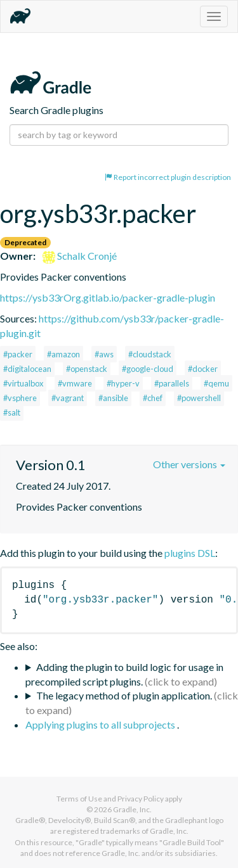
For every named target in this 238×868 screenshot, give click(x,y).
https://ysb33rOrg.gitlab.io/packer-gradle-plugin (108, 297)
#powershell (199, 398)
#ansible (113, 398)
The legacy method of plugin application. (124, 695)
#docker (203, 369)
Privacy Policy (141, 799)
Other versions (189, 464)
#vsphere (20, 398)
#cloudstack (150, 354)
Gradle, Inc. (132, 809)
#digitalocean (27, 369)
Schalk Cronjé (80, 256)
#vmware (75, 383)
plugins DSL (190, 553)
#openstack (87, 369)
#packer (18, 354)
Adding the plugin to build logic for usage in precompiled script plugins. (124, 674)
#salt (12, 412)
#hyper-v (123, 383)
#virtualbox (23, 383)
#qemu (216, 383)
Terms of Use (79, 799)
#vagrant (68, 398)
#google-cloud (148, 369)
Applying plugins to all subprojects (101, 724)
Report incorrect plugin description (168, 177)
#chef (153, 398)
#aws (104, 354)
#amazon (63, 354)
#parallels (172, 383)
